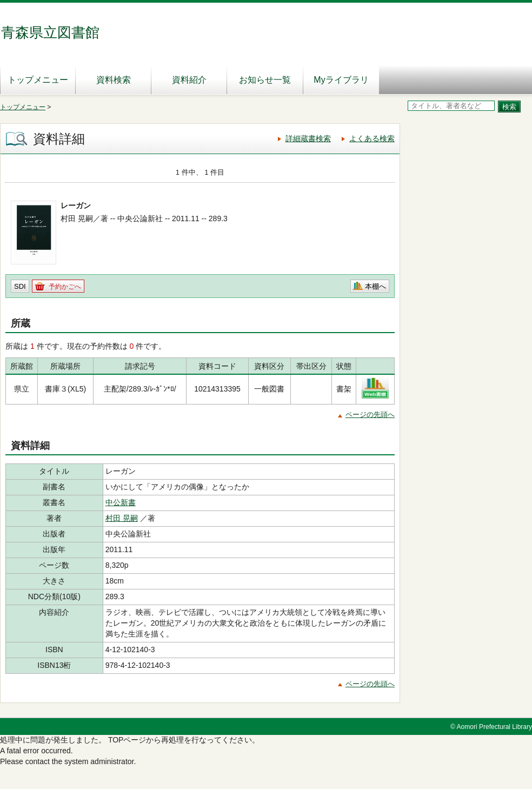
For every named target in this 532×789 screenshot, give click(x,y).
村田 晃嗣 (122, 518)
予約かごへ (65, 287)
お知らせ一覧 (265, 80)
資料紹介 (189, 80)
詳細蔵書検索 (308, 138)
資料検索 (114, 80)
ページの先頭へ (370, 415)
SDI (20, 286)
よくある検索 (372, 138)
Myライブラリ (341, 80)
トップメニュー (38, 80)
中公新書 (121, 502)
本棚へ (375, 286)
